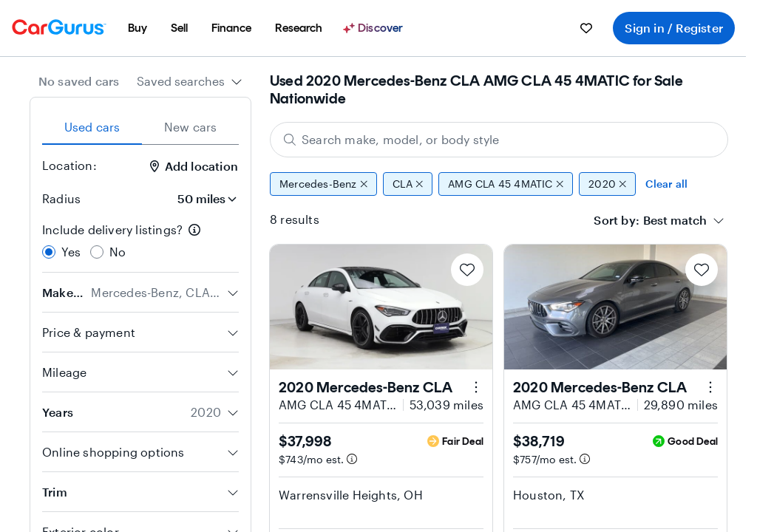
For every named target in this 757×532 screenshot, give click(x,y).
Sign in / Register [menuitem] (674, 28)
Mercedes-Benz (323, 184)
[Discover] (375, 28)
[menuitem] (138, 28)
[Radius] (203, 199)
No (118, 252)
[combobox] (190, 81)
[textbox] (675, 220)
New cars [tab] (191, 127)
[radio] (49, 252)
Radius (61, 198)
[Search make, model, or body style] (499, 140)
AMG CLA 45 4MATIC (506, 184)
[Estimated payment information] (352, 459)
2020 (607, 184)
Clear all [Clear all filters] (666, 184)
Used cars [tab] (92, 127)
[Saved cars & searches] (586, 28)
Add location (194, 166)
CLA (408, 184)
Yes (71, 252)
